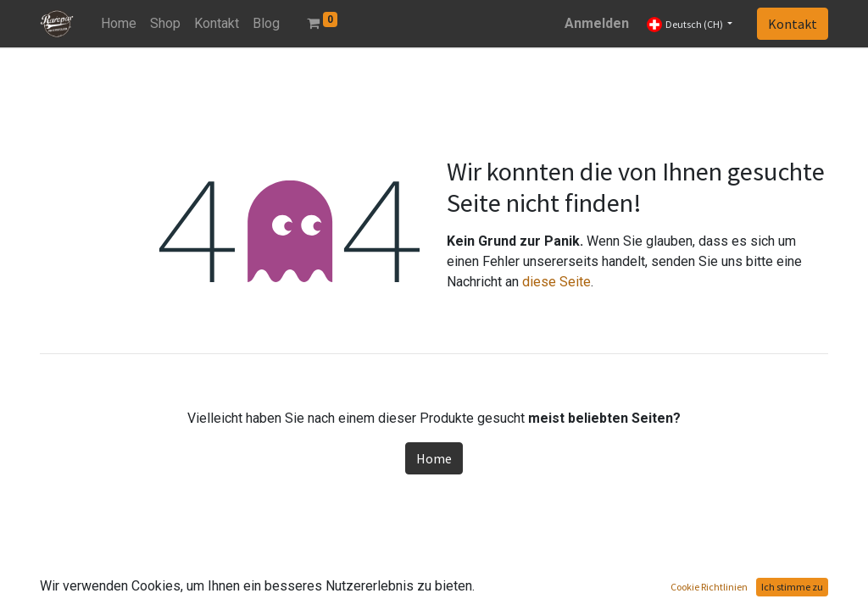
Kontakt (793, 24)
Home (434, 458)
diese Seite (556, 282)
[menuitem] (119, 24)
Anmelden (597, 23)
